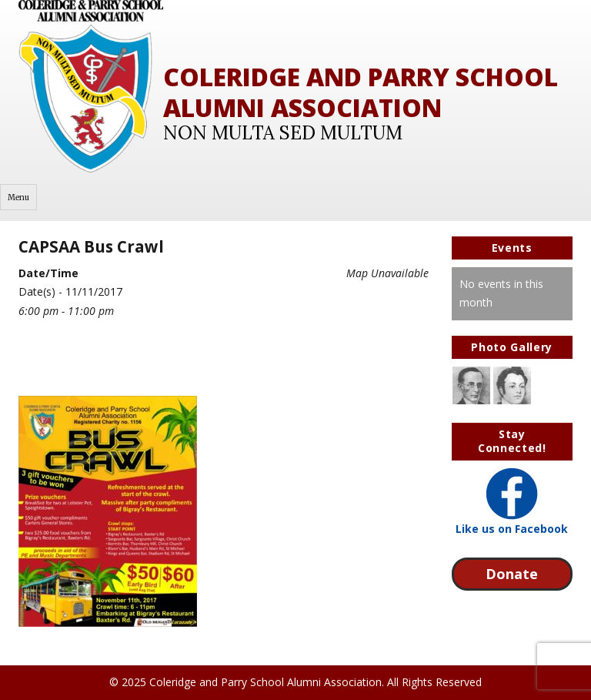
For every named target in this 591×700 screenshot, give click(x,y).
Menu (18, 198)
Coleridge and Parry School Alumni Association (361, 92)
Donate (512, 574)
